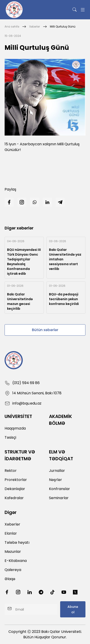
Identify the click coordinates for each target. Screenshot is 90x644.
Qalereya (13, 570)
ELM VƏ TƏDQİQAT (61, 455)
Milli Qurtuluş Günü (63, 26)
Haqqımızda (15, 428)
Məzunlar (13, 552)
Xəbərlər (35, 26)
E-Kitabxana (16, 561)
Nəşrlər (55, 480)
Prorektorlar (16, 480)
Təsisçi (10, 437)
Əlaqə (10, 579)
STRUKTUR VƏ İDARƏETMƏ (20, 455)
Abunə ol (73, 609)
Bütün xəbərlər (45, 330)
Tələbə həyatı (17, 542)
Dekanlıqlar (15, 489)
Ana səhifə (12, 26)
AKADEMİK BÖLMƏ (60, 420)
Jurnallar (57, 471)
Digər (11, 512)
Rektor (11, 471)
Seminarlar (59, 498)
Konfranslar (59, 489)
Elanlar (11, 533)
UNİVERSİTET (18, 416)
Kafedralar (14, 498)
